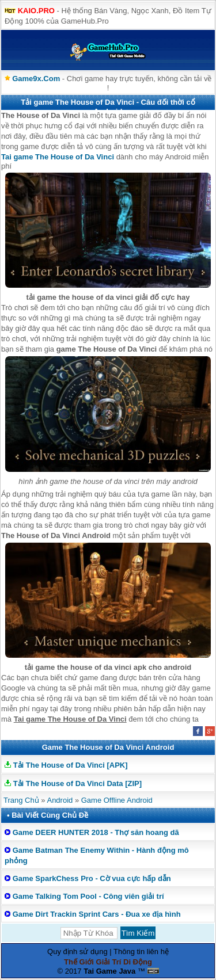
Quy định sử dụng (77, 952)
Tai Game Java (109, 971)
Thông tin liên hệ (141, 952)
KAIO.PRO (36, 11)
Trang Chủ (21, 800)
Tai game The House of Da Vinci (58, 157)
